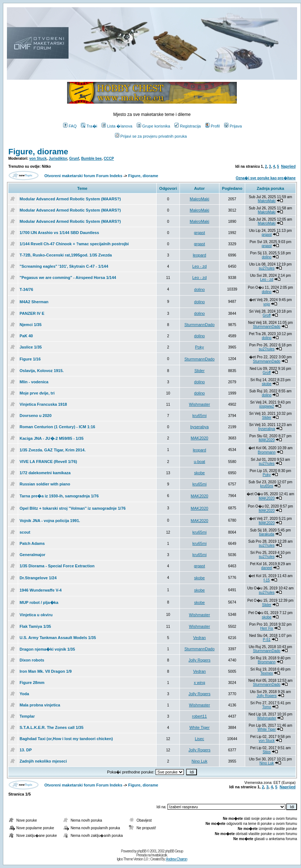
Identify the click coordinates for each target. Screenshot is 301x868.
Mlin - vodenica (34, 382)
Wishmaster (199, 404)
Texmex (267, 673)
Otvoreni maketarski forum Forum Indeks (83, 176)
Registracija (187, 126)
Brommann (267, 452)
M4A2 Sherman (34, 302)
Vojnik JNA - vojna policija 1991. (50, 521)
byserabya (200, 427)
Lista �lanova (117, 126)
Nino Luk (199, 761)
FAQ (70, 126)
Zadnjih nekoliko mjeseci (43, 761)
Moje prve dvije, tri (37, 393)
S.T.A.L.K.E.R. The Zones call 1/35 (51, 727)
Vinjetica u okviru (36, 615)
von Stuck (38, 158)
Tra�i (89, 126)
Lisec (199, 739)
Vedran (200, 638)
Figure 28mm (32, 683)
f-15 (267, 580)
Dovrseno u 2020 (36, 416)
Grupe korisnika (153, 126)
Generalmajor (32, 555)
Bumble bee (92, 158)
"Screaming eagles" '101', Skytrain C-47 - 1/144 (64, 266)
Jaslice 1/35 (31, 347)
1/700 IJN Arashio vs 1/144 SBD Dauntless (59, 233)
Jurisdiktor (58, 158)
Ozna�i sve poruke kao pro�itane (266, 178)
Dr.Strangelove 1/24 (38, 578)
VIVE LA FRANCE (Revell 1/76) (48, 462)
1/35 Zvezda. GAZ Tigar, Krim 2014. (53, 450)
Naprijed (288, 166)
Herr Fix (267, 628)
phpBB (142, 851)
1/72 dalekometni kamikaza (45, 473)
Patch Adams (32, 543)
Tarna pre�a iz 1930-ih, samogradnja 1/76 (59, 496)
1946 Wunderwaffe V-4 (41, 590)
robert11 (200, 716)
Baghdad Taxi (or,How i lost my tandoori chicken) (66, 739)
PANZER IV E (32, 313)
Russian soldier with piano (45, 484)
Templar (27, 716)
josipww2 (267, 406)
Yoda (24, 694)
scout (25, 532)
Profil (213, 126)
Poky (199, 347)
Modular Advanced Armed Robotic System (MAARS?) (70, 199)
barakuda (267, 534)
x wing (199, 683)
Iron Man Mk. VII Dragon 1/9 (46, 671)
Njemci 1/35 (31, 325)
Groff (267, 315)
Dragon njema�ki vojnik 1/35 (47, 649)
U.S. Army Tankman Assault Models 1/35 (58, 638)
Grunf (74, 158)
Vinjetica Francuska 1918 (43, 404)
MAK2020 (199, 438)
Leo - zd (199, 266)
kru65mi (199, 416)
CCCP (109, 158)
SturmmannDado (199, 325)
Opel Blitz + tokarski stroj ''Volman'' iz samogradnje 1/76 (73, 508)
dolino (267, 257)
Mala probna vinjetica (40, 705)
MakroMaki (199, 199)
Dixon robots (32, 660)
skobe (267, 384)
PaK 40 (26, 336)
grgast (200, 233)
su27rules (267, 268)
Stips (267, 752)
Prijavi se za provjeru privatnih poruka (151, 136)
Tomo (267, 707)
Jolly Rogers (200, 660)
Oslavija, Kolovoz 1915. (42, 371)
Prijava (233, 126)
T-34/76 (26, 289)
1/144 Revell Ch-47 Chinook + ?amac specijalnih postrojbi (74, 244)
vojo (267, 304)
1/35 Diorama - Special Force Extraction (57, 566)
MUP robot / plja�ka (39, 602)
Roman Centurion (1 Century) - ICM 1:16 (57, 427)
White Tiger (199, 727)
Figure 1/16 (30, 359)
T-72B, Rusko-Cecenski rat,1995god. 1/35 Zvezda (66, 255)
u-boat (199, 462)
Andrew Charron (176, 859)
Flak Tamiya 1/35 (35, 626)
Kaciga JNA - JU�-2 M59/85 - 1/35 (51, 438)
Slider (199, 371)
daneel (267, 568)
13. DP (26, 750)
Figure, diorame (38, 152)
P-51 (267, 640)
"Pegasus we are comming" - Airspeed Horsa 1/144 (68, 277)
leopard (200, 255)
